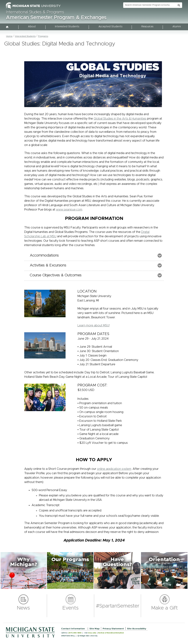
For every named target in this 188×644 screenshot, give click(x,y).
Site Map (94, 629)
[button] (23, 570)
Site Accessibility (137, 629)
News (23, 608)
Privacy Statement (113, 629)
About (32, 27)
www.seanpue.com (69, 210)
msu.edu (92, 633)
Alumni (177, 27)
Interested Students (67, 27)
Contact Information (73, 629)
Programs (43, 36)
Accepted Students (110, 27)
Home (9, 36)
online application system (114, 469)
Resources (147, 27)
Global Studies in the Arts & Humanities (120, 119)
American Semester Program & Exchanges (56, 18)
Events (70, 608)
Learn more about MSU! (94, 325)
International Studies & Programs (35, 12)
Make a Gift (165, 608)
